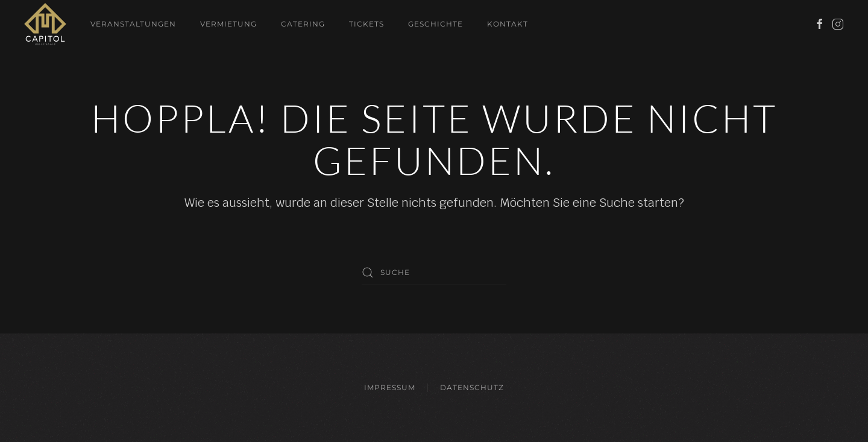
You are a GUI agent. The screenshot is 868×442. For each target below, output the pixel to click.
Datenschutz (472, 387)
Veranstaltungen (133, 24)
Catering (303, 24)
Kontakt (508, 24)
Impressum (390, 387)
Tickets (366, 24)
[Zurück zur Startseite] (45, 24)
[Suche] (434, 273)
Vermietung (228, 24)
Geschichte (436, 24)
